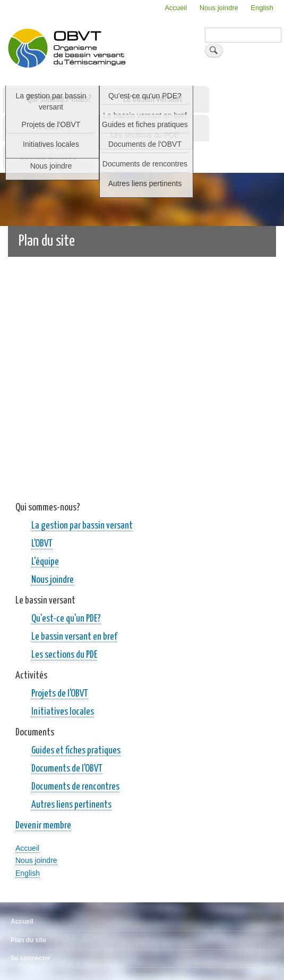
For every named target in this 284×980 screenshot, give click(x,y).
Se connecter (31, 958)
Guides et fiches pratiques (76, 751)
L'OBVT (42, 544)
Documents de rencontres (75, 787)
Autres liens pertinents (71, 805)
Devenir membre (48, 157)
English (262, 8)
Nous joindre (219, 8)
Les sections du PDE (64, 655)
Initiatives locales (63, 712)
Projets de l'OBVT (60, 694)
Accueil (176, 8)
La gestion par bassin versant (82, 526)
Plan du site (28, 940)
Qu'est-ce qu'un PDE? (66, 619)
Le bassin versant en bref (74, 637)
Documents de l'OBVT (67, 769)
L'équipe (45, 562)
